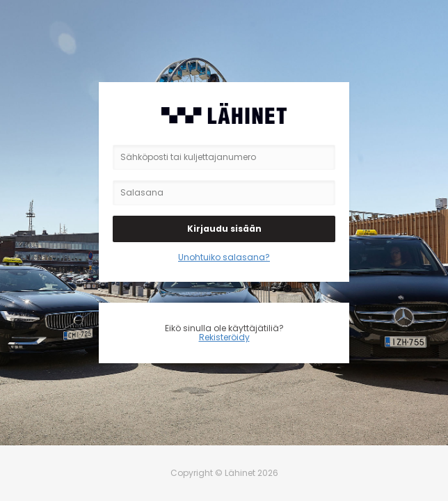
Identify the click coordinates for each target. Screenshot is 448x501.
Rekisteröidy (224, 337)
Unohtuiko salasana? (224, 257)
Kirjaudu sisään (224, 229)
